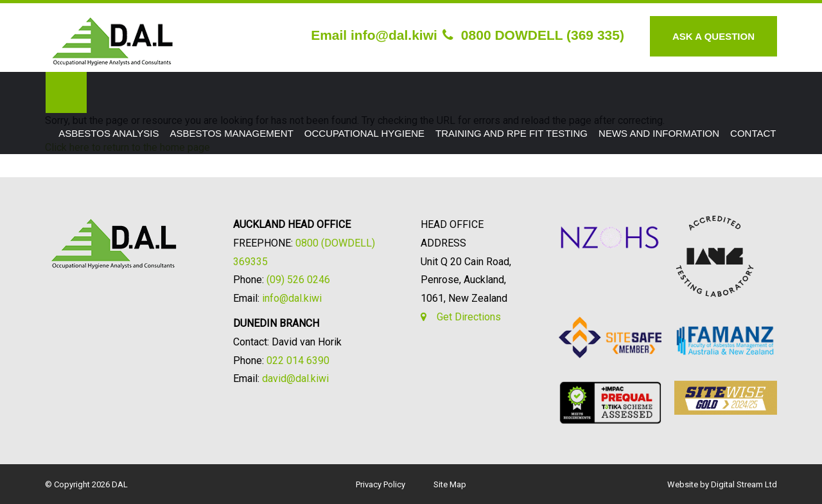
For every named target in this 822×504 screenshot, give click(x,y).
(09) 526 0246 (298, 280)
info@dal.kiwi (292, 298)
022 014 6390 (298, 361)
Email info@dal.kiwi (374, 35)
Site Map (450, 484)
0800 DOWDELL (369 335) (533, 35)
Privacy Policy (380, 484)
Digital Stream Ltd (744, 484)
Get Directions (469, 317)
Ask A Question (713, 36)
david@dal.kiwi (295, 378)
